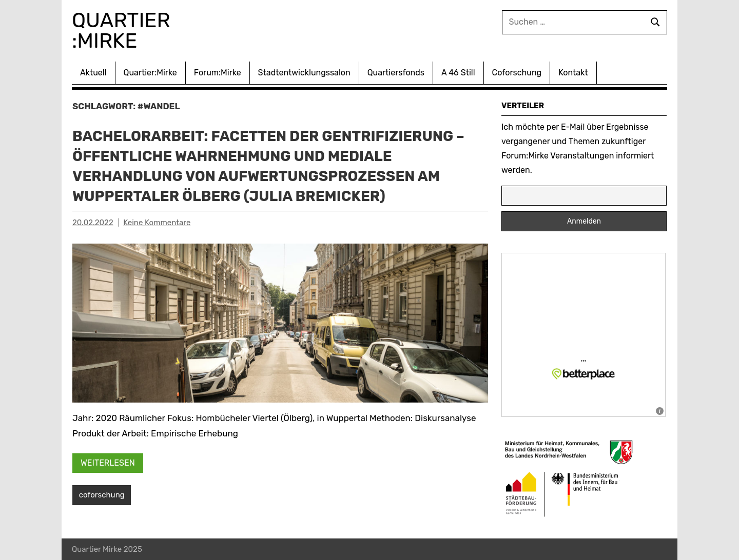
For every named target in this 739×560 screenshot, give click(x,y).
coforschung (102, 495)
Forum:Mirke (218, 73)
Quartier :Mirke (124, 31)
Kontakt (573, 73)
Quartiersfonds (396, 73)
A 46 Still (458, 73)
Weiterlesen (108, 463)
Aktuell (93, 73)
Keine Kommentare (157, 223)
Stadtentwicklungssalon (304, 73)
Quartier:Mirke (150, 73)
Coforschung (517, 73)
